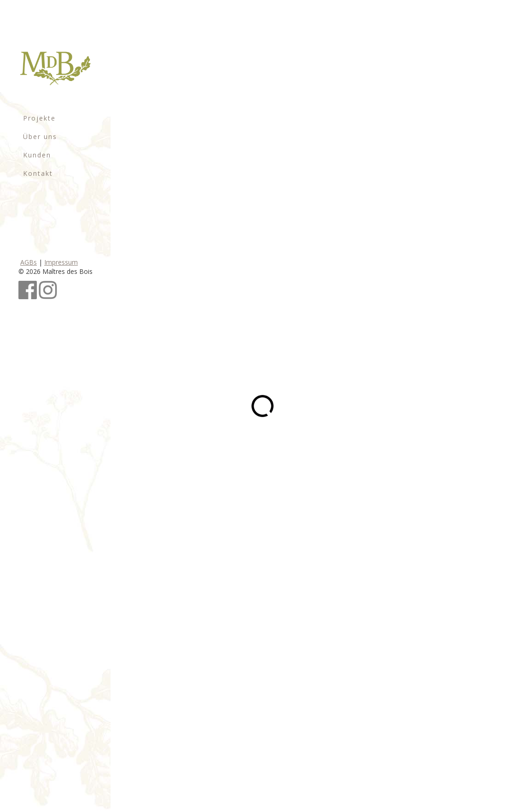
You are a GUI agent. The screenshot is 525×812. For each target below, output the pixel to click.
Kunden (37, 155)
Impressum (61, 262)
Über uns (40, 136)
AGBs (29, 262)
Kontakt (38, 173)
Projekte (39, 118)
